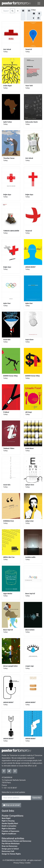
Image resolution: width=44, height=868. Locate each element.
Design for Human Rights (11, 854)
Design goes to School (10, 849)
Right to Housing (8, 821)
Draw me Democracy (10, 846)
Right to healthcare (9, 834)
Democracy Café (8, 851)
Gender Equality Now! (10, 824)
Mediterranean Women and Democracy (16, 841)
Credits (28, 863)
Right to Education (9, 829)
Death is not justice (9, 826)
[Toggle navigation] (39, 3)
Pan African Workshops (11, 844)
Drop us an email (11, 805)
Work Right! (6, 818)
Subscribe (37, 798)
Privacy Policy (19, 863)
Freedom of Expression (11, 831)
